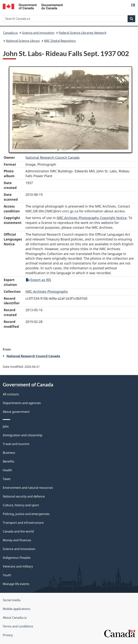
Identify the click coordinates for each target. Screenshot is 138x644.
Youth (7, 575)
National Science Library (23, 41)
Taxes (7, 479)
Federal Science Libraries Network (83, 33)
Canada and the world (18, 531)
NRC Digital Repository (60, 41)
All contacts (11, 394)
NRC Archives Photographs (47, 291)
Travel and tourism (16, 444)
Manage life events (16, 584)
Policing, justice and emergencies (26, 514)
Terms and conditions (18, 626)
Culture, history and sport (21, 505)
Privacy (8, 635)
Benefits (9, 461)
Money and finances (17, 540)
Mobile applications (17, 609)
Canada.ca (10, 33)
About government (16, 412)
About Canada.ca (15, 618)
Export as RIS (39, 280)
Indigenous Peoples (17, 558)
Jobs (6, 426)
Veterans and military (18, 566)
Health (7, 470)
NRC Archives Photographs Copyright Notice (92, 218)
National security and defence (24, 496)
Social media (12, 600)
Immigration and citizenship (23, 435)
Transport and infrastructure (23, 523)
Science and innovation (38, 33)
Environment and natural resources (28, 488)
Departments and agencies (22, 403)
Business (9, 453)
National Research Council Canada (52, 157)
